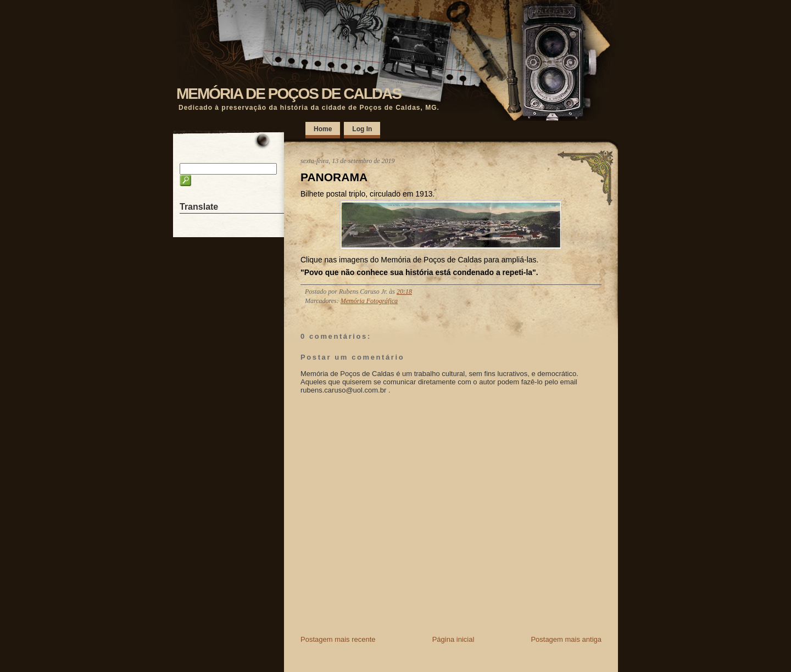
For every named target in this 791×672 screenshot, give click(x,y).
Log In (362, 129)
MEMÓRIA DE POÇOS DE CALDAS (289, 94)
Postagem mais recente (338, 639)
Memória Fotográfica (369, 301)
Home (323, 129)
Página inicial (453, 639)
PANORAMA (334, 177)
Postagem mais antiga (566, 639)
